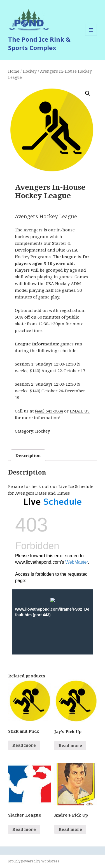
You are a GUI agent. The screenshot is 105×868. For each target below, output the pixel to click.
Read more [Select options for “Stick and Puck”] (24, 745)
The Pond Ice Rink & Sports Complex (39, 43)
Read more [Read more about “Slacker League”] (24, 829)
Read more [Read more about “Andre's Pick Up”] (70, 829)
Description (28, 455)
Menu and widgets (91, 36)
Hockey (30, 71)
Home (14, 71)
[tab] (28, 455)
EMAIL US (80, 411)
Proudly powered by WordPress (34, 861)
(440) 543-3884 (49, 411)
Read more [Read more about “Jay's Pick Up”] (70, 745)
